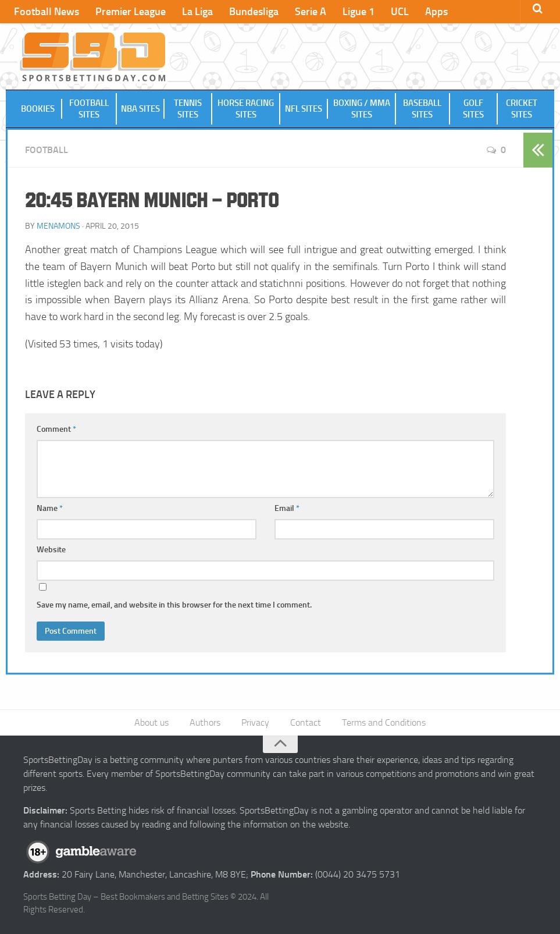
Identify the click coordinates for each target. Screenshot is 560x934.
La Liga (197, 12)
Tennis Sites (188, 109)
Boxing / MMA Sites (362, 109)
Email (287, 508)
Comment (56, 429)
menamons (58, 226)
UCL (400, 12)
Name (50, 508)
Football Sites (89, 109)
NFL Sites (304, 109)
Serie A (311, 12)
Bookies (38, 109)
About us (151, 722)
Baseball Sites (422, 109)
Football (47, 150)
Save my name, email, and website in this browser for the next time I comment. (174, 605)
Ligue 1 (359, 12)
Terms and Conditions (384, 722)
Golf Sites (473, 109)
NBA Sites (140, 109)
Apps (436, 12)
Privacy (255, 722)
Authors (205, 722)
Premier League (131, 12)
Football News (47, 12)
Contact (306, 722)
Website (51, 550)
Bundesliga (254, 12)
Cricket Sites (522, 109)
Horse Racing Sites (246, 109)
